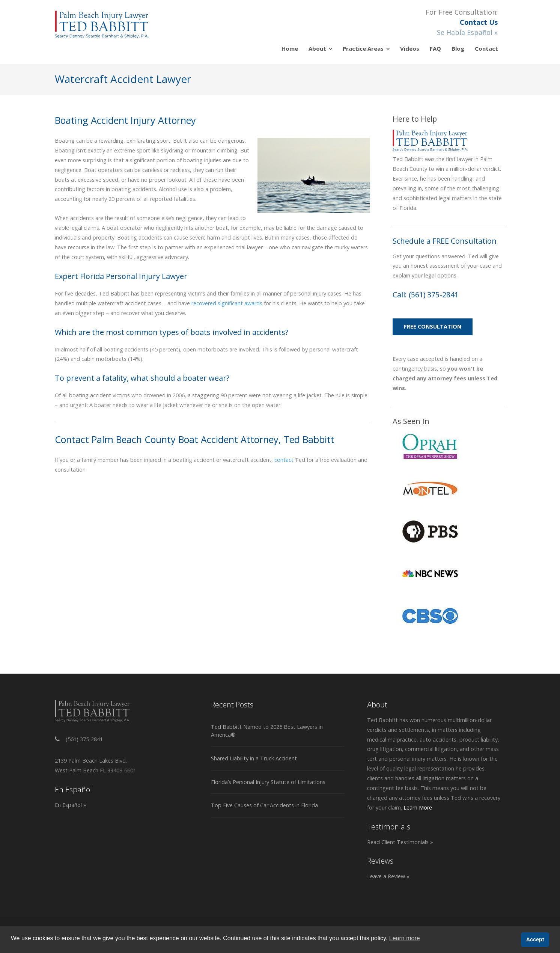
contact (284, 460)
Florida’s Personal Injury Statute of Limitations (268, 782)
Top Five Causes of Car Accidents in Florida (264, 805)
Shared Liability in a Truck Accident (254, 758)
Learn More (418, 807)
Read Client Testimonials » (400, 842)
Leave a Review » (388, 876)
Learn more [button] (405, 938)
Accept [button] (535, 939)
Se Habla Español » (467, 32)
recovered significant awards (227, 303)
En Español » (71, 805)
